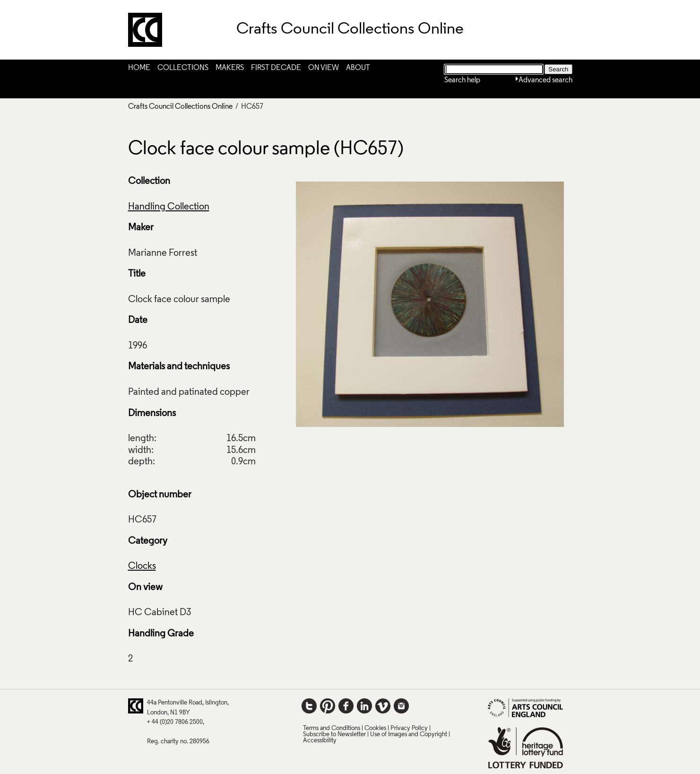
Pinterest (328, 706)
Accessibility (320, 741)
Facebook (346, 706)
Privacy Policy (409, 728)
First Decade (276, 68)
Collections (183, 68)
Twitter (309, 706)
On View (324, 68)
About (358, 68)
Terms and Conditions (332, 728)
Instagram (401, 706)
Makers (230, 68)
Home (139, 68)
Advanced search (545, 80)
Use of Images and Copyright (409, 735)
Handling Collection (169, 207)
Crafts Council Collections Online (180, 107)
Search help (462, 80)
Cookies (375, 728)
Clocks (142, 566)
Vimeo (383, 706)
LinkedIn (364, 706)
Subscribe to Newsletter (334, 735)
